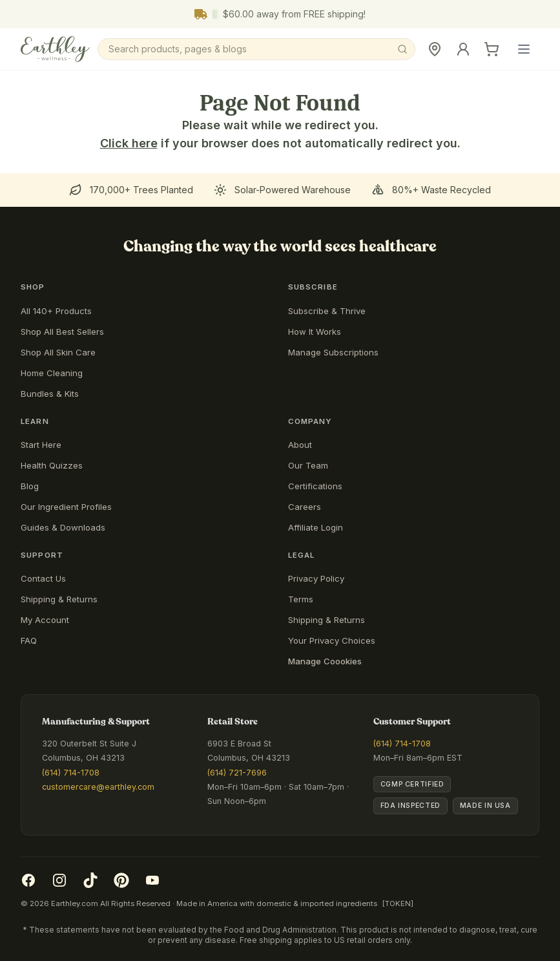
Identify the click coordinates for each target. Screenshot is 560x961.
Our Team (308, 465)
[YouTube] (152, 880)
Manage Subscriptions (333, 352)
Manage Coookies (325, 661)
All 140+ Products (56, 311)
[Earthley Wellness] (55, 49)
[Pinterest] (121, 880)
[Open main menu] (524, 49)
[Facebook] (28, 880)
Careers (305, 507)
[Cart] (492, 49)
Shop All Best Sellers (62, 332)
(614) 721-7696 (237, 773)
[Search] (256, 49)
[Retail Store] (435, 49)
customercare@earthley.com (98, 787)
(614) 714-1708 (71, 773)
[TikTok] (90, 880)
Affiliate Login (316, 527)
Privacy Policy (316, 578)
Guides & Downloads (63, 527)
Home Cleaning (52, 373)
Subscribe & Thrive (327, 311)
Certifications (315, 486)
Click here (129, 143)
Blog (30, 486)
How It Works (315, 332)
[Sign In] (463, 49)
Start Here (41, 445)
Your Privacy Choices (332, 640)
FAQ (29, 640)
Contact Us (43, 578)
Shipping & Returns (59, 599)
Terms (301, 599)
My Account (45, 620)
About (300, 445)
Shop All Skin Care (58, 352)
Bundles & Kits (50, 394)
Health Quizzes (52, 465)
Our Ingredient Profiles (66, 507)
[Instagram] (59, 880)
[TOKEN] (398, 903)
